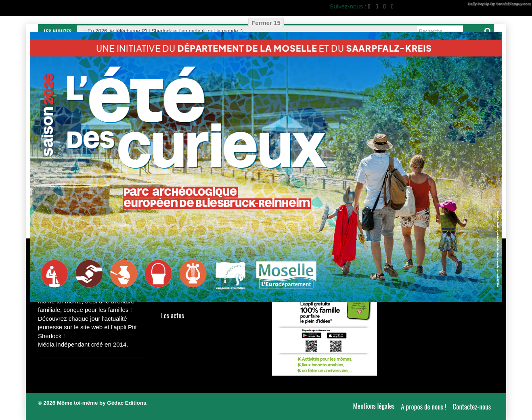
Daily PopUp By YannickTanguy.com (499, 4)
